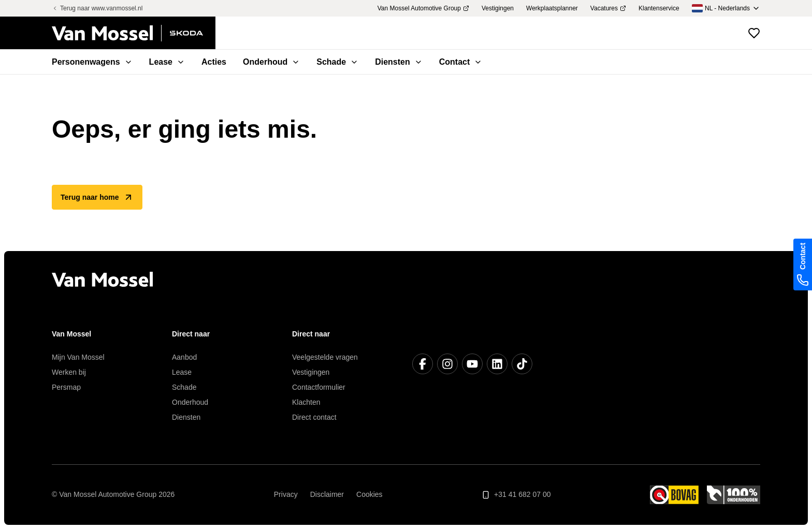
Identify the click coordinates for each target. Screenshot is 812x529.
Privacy (286, 494)
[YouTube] (472, 364)
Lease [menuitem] (167, 62)
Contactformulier (319, 387)
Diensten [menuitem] (399, 62)
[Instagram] (447, 364)
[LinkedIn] (497, 364)
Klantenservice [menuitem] (659, 8)
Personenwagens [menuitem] (92, 62)
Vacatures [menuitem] (608, 8)
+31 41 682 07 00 (516, 495)
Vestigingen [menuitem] (498, 8)
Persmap (66, 387)
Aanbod (184, 357)
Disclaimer (327, 494)
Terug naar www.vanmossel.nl (97, 8)
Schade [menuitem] (337, 62)
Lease (182, 372)
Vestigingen (311, 372)
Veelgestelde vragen (325, 357)
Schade (184, 387)
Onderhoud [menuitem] (271, 62)
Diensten (186, 417)
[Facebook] (423, 364)
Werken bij (69, 372)
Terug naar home (97, 197)
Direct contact (314, 417)
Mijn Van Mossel (78, 357)
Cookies (369, 494)
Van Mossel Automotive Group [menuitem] (423, 8)
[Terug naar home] (134, 33)
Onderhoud (190, 402)
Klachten (306, 402)
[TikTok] (522, 364)
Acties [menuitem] (214, 62)
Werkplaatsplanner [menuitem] (552, 8)
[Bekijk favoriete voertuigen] (754, 33)
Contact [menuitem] (461, 62)
